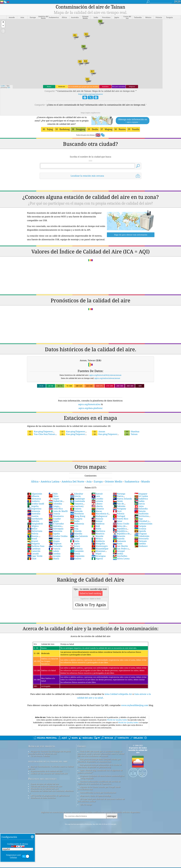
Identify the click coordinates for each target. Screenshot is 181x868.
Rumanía (119, 541)
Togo (139, 519)
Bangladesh (35, 524)
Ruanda (119, 539)
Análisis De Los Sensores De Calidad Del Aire (49, 773)
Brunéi (33, 541)
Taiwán (140, 511)
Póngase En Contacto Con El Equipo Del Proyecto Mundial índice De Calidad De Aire (49, 753)
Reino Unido (121, 524)
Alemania (34, 499)
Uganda (140, 531)
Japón (75, 543)
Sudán (139, 501)
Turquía (140, 526)
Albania (33, 496)
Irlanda (76, 531)
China (54, 496)
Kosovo (76, 559)
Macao (97, 511)
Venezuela (141, 539)
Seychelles (120, 556)
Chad (32, 559)
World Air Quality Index (117, 720)
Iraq (74, 529)
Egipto (54, 521)
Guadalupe (78, 499)
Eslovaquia (56, 529)
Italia (75, 541)
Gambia (55, 554)
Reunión (119, 536)
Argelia (33, 506)
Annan (99, 431)
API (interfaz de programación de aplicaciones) (50, 796)
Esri (9, 87)
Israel (75, 539)
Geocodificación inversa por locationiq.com (98, 793)
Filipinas (55, 543)
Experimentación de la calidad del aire (46, 771)
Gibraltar (77, 494)
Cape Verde (35, 556)
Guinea (76, 509)
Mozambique (100, 549)
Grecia (75, 496)
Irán (74, 526)
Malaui (97, 521)
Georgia (55, 556)
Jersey (75, 546)
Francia (54, 549)
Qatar (118, 521)
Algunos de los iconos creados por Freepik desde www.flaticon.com (99, 788)
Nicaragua (99, 556)
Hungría (76, 519)
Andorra (33, 501)
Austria (33, 516)
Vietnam (141, 541)
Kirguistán (77, 556)
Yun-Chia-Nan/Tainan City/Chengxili (50, 433)
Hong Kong (78, 516)
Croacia (54, 514)
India (75, 521)
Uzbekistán (142, 536)
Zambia (140, 543)
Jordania (76, 549)
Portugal (119, 516)
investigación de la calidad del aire (48, 761)
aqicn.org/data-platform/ (91, 408)
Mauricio (98, 534)
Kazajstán (77, 551)
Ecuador (55, 519)
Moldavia (98, 541)
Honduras (77, 514)
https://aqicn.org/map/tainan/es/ (91, 94)
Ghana (54, 559)
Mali (96, 526)
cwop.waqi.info (87, 778)
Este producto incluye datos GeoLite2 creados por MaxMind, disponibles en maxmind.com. (99, 760)
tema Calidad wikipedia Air (119, 694)
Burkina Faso (36, 546)
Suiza (139, 506)
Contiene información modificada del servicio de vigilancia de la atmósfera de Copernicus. (99, 783)
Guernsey (77, 506)
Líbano (97, 504)
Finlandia (56, 546)
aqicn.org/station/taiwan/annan (107, 378)
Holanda (76, 511)
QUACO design (86, 805)
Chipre (54, 499)
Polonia (119, 514)
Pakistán (119, 506)
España (54, 534)
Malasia (97, 519)
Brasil (32, 539)
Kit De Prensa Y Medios (40, 756)
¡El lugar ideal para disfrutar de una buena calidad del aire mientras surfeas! (101, 800)
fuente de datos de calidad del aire (45, 784)
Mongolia (98, 543)
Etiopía (54, 541)
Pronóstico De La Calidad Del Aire (44, 789)
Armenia (34, 511)
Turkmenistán (143, 524)
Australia (34, 514)
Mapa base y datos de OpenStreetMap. (95, 796)
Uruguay (141, 534)
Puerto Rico (121, 519)
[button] (3, 22)
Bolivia (33, 534)
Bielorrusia (35, 531)
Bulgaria (34, 543)
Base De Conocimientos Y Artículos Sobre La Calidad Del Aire (51, 768)
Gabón (54, 551)
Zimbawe (141, 546)
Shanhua (132, 431)
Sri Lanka (141, 496)
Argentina (34, 509)
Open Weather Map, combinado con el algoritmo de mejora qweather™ (100, 771)
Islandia (76, 534)
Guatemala (78, 501)
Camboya (34, 549)
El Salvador (56, 524)
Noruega (119, 494)
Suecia (140, 504)
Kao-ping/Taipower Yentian (79, 433)
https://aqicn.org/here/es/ (90, 113)
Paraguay (119, 509)
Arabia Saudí (36, 504)
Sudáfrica (141, 499)
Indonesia (77, 524)
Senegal (119, 551)
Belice (32, 529)
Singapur (141, 494)
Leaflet (3, 86)
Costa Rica (56, 509)
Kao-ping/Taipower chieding (112, 433)
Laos (96, 496)
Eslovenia (55, 531)
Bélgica (33, 526)
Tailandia (141, 509)
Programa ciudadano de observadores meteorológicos (102, 776)
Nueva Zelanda (122, 499)
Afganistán (35, 494)
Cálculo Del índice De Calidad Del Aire (46, 786)
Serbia (118, 554)
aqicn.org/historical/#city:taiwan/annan (105, 375)
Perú (117, 511)
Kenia (75, 554)
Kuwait (97, 494)
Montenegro (100, 546)
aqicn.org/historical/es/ (89, 404)
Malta (96, 529)
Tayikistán (141, 514)
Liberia (97, 506)
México (97, 539)
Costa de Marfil (58, 511)
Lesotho (97, 499)
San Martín (120, 546)
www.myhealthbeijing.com (135, 705)
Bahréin (33, 521)
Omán (118, 501)
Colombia (55, 504)
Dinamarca (56, 516)
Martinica (98, 531)
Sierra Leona (121, 559)
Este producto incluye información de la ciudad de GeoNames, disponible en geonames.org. (100, 766)
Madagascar (99, 516)
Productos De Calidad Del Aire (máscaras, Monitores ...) (51, 792)
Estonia (54, 539)
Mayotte (97, 536)
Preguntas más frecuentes (42, 779)
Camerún (34, 551)
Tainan (131, 434)
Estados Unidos (58, 536)
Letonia (97, 501)
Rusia (118, 543)
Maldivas (98, 524)
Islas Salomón (79, 536)
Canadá (33, 554)
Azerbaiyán (35, 519)
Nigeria (97, 559)
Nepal (96, 554)
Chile (53, 494)
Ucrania (140, 529)
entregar (112, 816)
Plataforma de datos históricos (43, 798)
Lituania (98, 509)
